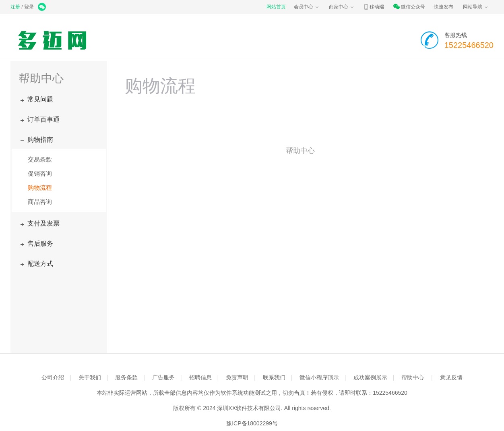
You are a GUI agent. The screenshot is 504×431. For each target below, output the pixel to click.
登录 (29, 7)
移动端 (374, 7)
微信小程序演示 (319, 377)
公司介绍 (53, 377)
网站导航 (476, 7)
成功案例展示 (370, 377)
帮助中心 (413, 377)
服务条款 (126, 377)
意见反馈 (451, 377)
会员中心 (307, 7)
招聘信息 (200, 377)
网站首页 (276, 7)
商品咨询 (40, 202)
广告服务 (163, 377)
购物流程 (40, 188)
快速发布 (444, 7)
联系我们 (274, 377)
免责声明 (237, 377)
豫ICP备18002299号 (252, 423)
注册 (15, 7)
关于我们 (90, 377)
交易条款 (40, 159)
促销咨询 (40, 173)
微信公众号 (409, 7)
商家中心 (342, 7)
